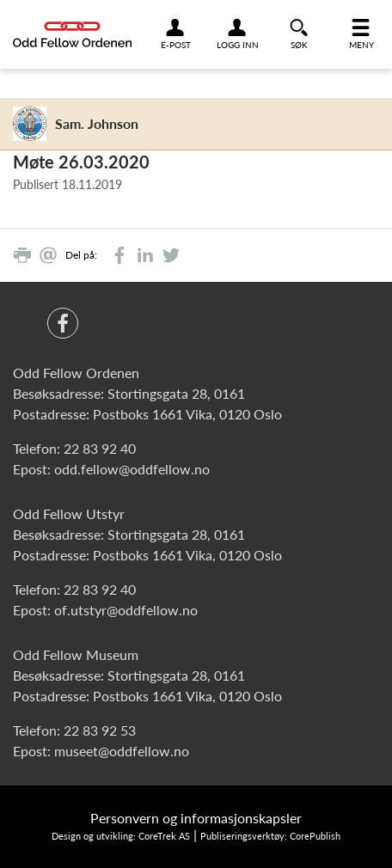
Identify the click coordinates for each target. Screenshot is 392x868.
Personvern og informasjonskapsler (196, 818)
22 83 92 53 (100, 730)
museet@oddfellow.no (122, 751)
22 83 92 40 (100, 448)
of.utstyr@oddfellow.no (126, 610)
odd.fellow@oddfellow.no (132, 469)
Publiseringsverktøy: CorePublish (270, 836)
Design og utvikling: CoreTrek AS (121, 836)
